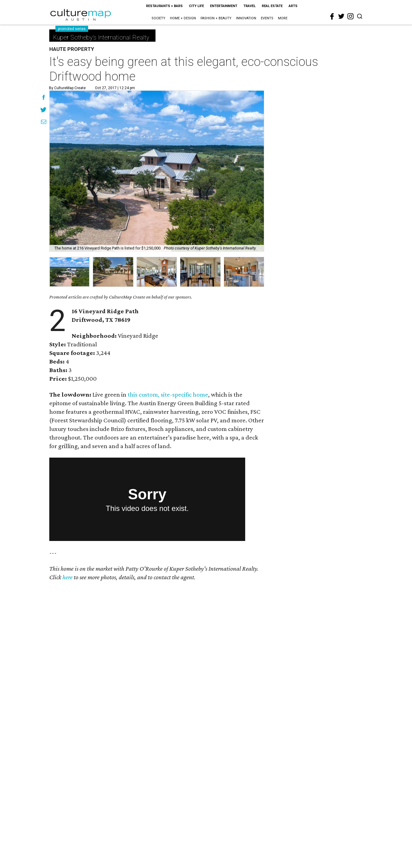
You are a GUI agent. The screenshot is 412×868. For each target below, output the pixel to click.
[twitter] (341, 16)
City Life (196, 6)
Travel (249, 6)
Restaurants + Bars (164, 6)
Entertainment (224, 6)
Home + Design (183, 18)
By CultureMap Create (67, 88)
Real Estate (272, 6)
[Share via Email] (44, 123)
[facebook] (332, 17)
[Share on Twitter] (44, 110)
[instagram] (350, 16)
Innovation (246, 18)
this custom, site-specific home (168, 394)
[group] (69, 272)
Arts (293, 6)
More (283, 18)
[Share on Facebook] (44, 98)
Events (267, 18)
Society (158, 18)
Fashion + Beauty (216, 18)
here (67, 577)
